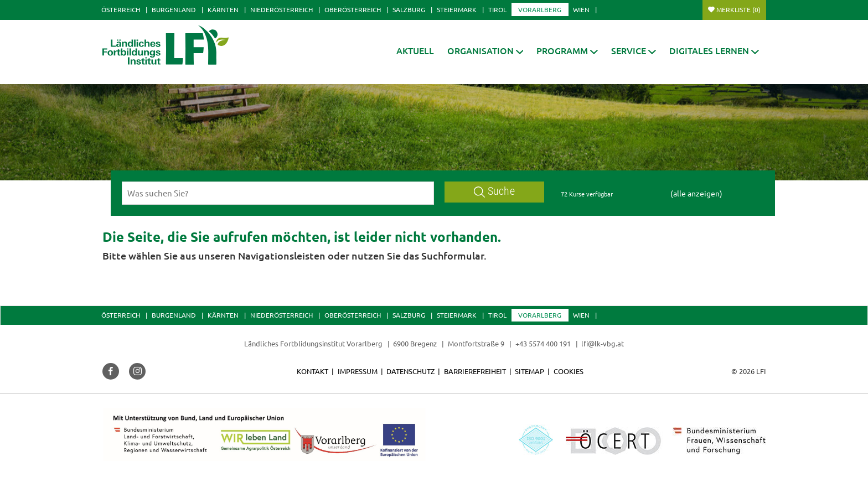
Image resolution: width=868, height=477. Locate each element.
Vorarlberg (540, 9)
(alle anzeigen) (696, 193)
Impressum (358, 371)
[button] (485, 51)
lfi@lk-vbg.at (603, 343)
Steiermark (457, 9)
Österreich (121, 9)
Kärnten (223, 9)
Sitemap (529, 371)
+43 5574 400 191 (543, 343)
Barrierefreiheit (475, 371)
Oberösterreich (353, 9)
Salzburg (409, 9)
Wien (581, 9)
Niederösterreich (281, 9)
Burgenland (174, 9)
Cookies (569, 371)
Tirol (497, 9)
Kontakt (312, 371)
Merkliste (738, 9)
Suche (494, 191)
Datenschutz (410, 371)
